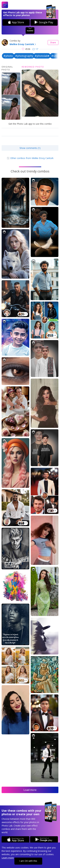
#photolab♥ (42, 56)
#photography (24, 56)
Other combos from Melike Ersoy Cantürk (30, 158)
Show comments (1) (30, 148)
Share (53, 42)
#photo (8, 56)
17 (35, 49)
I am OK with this (28, 861)
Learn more (8, 858)
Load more (30, 790)
